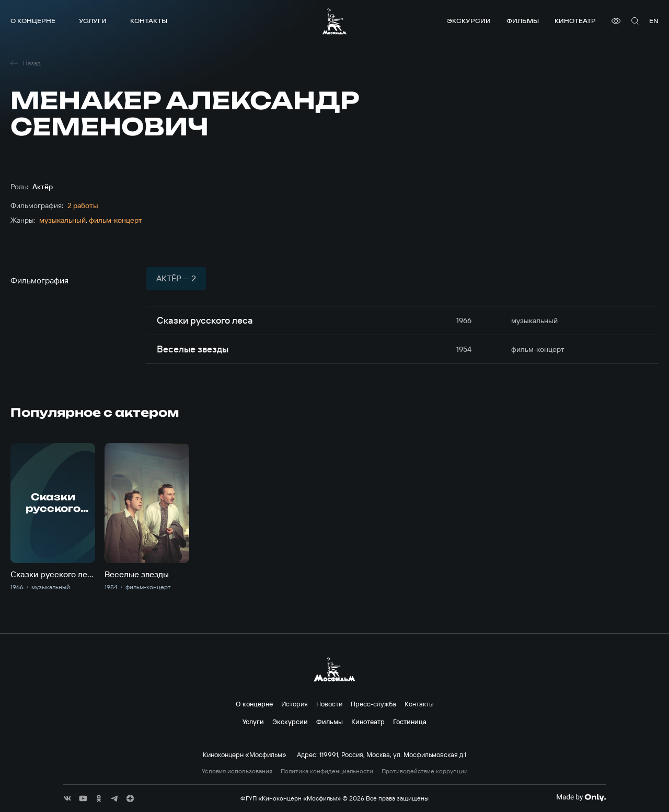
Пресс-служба (373, 704)
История (295, 704)
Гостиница (410, 722)
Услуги (93, 21)
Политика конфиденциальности (327, 771)
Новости (329, 704)
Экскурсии (469, 21)
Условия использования (237, 771)
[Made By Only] (581, 797)
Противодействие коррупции (425, 771)
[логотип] (334, 21)
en (654, 21)
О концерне (33, 21)
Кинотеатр (575, 21)
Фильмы (523, 21)
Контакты (149, 21)
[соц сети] (67, 798)
